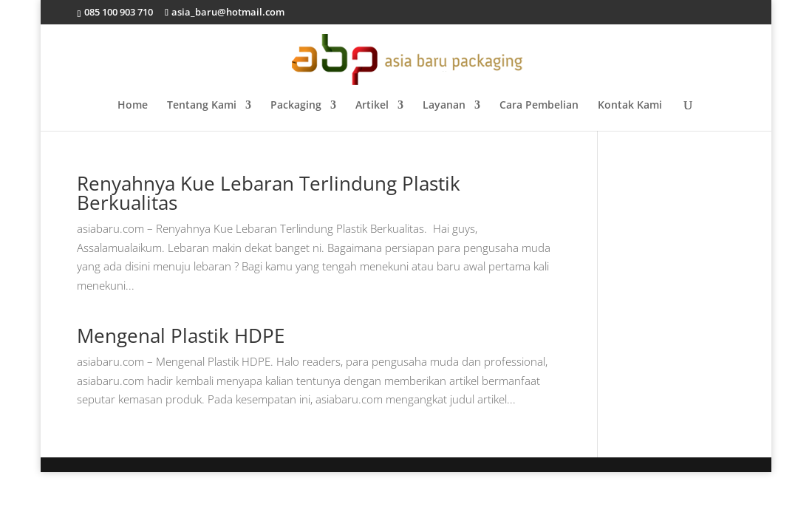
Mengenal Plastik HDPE (181, 335)
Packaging (296, 106)
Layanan (444, 106)
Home (133, 106)
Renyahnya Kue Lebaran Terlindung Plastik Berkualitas (269, 193)
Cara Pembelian (539, 106)
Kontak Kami (630, 106)
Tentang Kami (202, 106)
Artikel (372, 106)
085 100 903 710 (117, 12)
